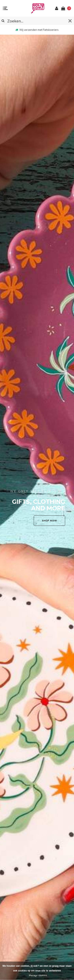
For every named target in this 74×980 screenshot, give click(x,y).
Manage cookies (38, 975)
